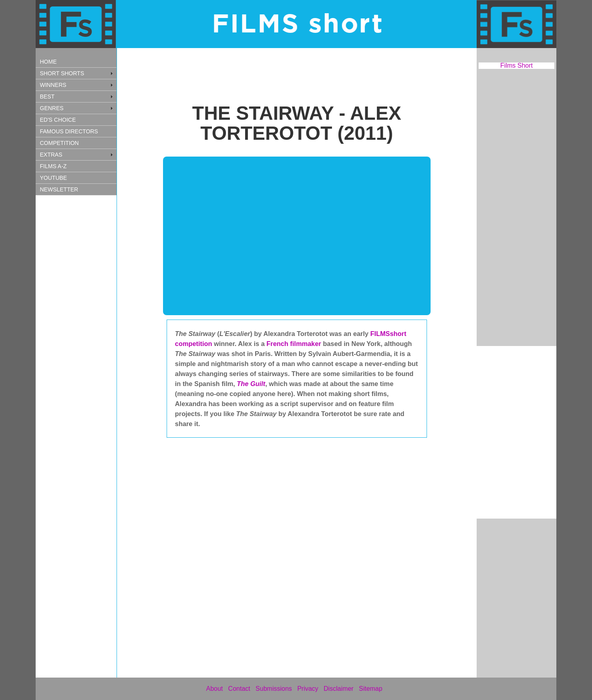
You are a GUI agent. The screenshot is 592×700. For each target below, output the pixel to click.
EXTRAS (51, 155)
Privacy (308, 689)
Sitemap (371, 689)
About (214, 689)
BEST (47, 97)
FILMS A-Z (53, 166)
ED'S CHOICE (58, 120)
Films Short (516, 65)
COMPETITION (59, 143)
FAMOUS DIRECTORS (69, 131)
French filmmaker (295, 344)
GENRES (52, 108)
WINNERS (53, 85)
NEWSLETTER (59, 189)
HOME (48, 62)
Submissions (274, 689)
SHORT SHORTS (62, 73)
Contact (239, 689)
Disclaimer (339, 689)
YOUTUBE (54, 178)
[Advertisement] (84, 334)
